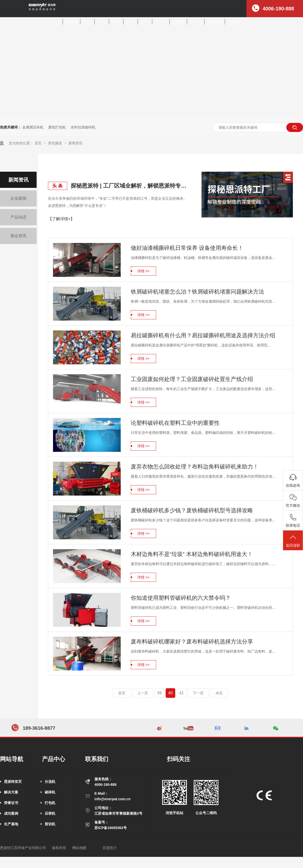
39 (159, 693)
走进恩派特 (215, 22)
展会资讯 (18, 236)
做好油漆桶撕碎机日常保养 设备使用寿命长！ (187, 248)
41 (182, 693)
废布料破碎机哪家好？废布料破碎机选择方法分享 (192, 642)
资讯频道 (56, 143)
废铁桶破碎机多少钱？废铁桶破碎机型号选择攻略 (192, 510)
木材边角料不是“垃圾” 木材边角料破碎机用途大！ (192, 554)
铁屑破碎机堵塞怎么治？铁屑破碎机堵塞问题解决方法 (197, 292)
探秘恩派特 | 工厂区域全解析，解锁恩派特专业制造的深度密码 (129, 186)
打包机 (116, 22)
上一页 (143, 693)
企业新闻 (18, 198)
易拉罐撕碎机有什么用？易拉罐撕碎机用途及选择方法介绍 (203, 335)
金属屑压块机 (33, 127)
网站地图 (79, 848)
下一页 (198, 693)
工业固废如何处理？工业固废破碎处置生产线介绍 (192, 379)
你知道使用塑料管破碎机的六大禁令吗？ (181, 598)
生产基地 (11, 824)
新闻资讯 (75, 143)
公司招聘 (234, 22)
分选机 (87, 22)
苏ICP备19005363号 (111, 828)
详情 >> (143, 271)
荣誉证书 (11, 803)
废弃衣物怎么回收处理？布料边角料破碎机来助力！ (195, 467)
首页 (57, 22)
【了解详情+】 (61, 219)
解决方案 (71, 22)
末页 (219, 693)
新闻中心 (196, 22)
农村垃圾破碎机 (83, 127)
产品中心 (161, 22)
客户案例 (178, 22)
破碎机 (102, 22)
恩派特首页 (13, 782)
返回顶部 (293, 541)
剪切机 (145, 22)
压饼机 (131, 22)
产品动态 (18, 217)
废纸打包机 (57, 127)
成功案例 (11, 813)
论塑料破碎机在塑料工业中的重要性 (175, 423)
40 (170, 693)
